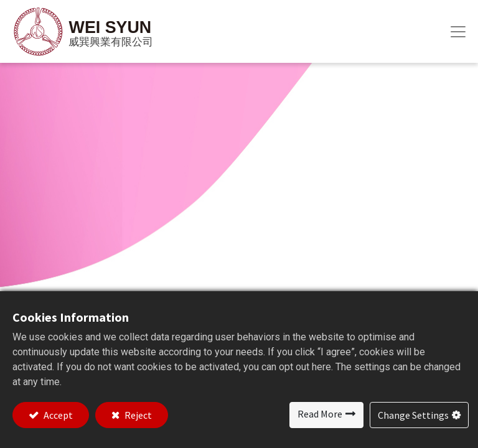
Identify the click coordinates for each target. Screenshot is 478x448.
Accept (57, 415)
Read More (320, 414)
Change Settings (413, 415)
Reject (137, 415)
